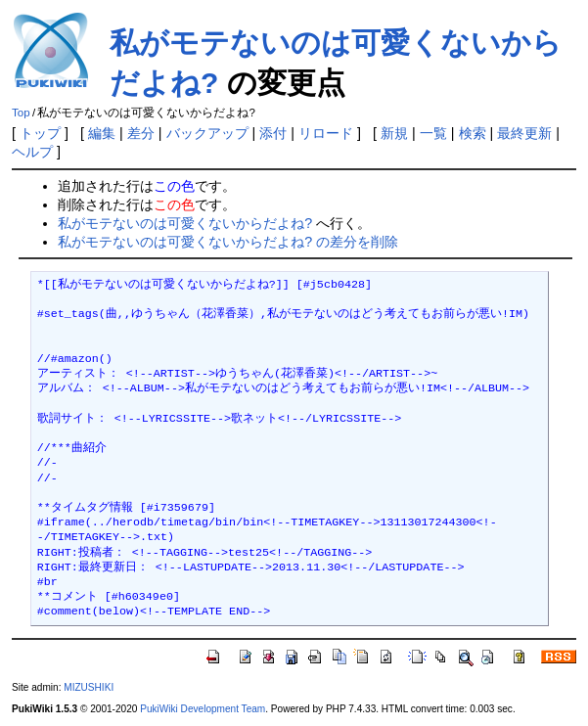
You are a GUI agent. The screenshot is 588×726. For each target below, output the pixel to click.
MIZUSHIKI (89, 687)
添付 (273, 133)
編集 (102, 133)
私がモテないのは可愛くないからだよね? (185, 223)
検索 (473, 133)
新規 (394, 133)
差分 (141, 133)
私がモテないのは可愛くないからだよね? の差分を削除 (228, 242)
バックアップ (207, 133)
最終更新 (524, 133)
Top (21, 113)
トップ (40, 133)
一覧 (433, 133)
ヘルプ (32, 152)
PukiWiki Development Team (203, 709)
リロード (326, 133)
